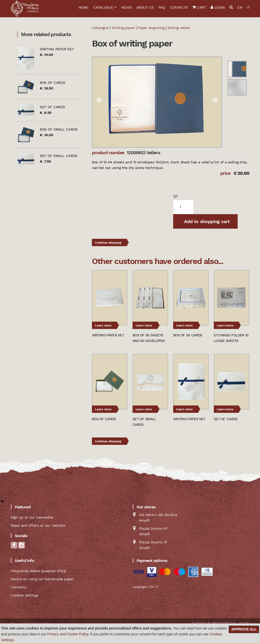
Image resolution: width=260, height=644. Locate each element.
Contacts (179, 7)
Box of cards (53, 83)
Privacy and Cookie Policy (68, 634)
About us (145, 7)
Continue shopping (108, 243)
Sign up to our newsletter (32, 517)
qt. (176, 196)
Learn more (103, 325)
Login (218, 7)
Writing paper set (57, 49)
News (126, 7)
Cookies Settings (25, 595)
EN (240, 7)
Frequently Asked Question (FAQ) (38, 571)
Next (215, 100)
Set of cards (52, 107)
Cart (199, 7)
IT (248, 7)
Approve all (244, 629)
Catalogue (103, 7)
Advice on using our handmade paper (42, 579)
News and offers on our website (38, 525)
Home (84, 7)
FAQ (162, 7)
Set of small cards (59, 156)
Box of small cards (59, 129)
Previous (99, 100)
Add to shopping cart (206, 221)
